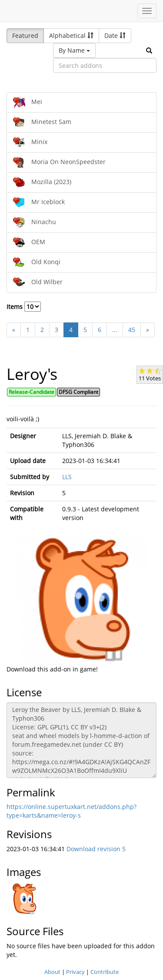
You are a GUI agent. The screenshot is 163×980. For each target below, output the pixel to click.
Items (24, 307)
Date (115, 35)
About (52, 972)
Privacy (75, 972)
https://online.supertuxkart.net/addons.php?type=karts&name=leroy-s (72, 811)
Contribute (105, 972)
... (115, 330)
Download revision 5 (96, 849)
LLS (67, 477)
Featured (25, 35)
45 (132, 330)
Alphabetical (71, 35)
